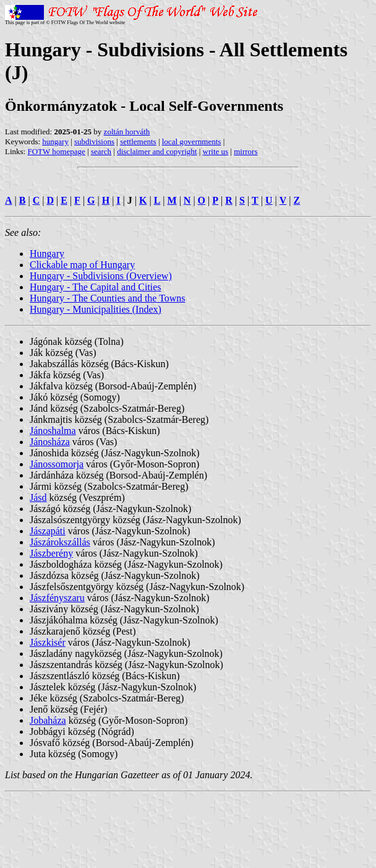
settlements (138, 141)
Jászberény (51, 553)
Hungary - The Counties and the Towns (108, 298)
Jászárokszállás (60, 542)
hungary (55, 141)
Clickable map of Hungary (82, 265)
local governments (192, 141)
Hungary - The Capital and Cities (96, 287)
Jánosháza (50, 442)
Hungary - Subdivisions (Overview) (101, 276)
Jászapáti (48, 531)
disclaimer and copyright (157, 151)
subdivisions (94, 141)
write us (216, 151)
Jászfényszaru (57, 598)
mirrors (246, 151)
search (101, 151)
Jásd (38, 497)
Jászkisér (48, 642)
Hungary (47, 254)
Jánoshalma (53, 431)
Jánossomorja (57, 464)
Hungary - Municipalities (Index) (96, 309)
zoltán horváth (127, 132)
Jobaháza (48, 720)
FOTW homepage (56, 151)
